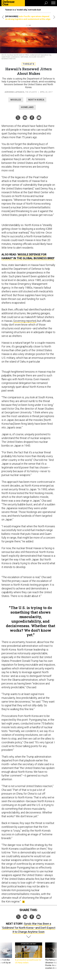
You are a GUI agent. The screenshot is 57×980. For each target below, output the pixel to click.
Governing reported (25, 321)
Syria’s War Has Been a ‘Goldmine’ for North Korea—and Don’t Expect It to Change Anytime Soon (28, 928)
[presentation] (3, 956)
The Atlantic (31, 92)
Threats (29, 64)
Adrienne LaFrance (14, 92)
